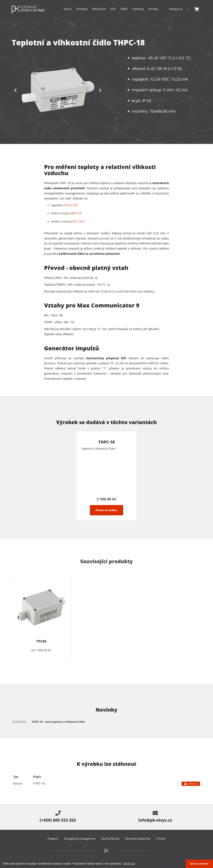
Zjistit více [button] (129, 864)
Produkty (82, 13)
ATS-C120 (71, 205)
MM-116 (76, 213)
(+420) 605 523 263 (58, 817)
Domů (67, 9)
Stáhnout (138, 9)
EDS (113, 13)
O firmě (161, 839)
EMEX (124, 13)
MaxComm (99, 13)
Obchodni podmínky (138, 839)
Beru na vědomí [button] (199, 864)
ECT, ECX (79, 221)
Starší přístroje (110, 839)
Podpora (53, 839)
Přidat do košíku (106, 510)
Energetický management (80, 839)
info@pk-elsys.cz (155, 817)
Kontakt (153, 9)
